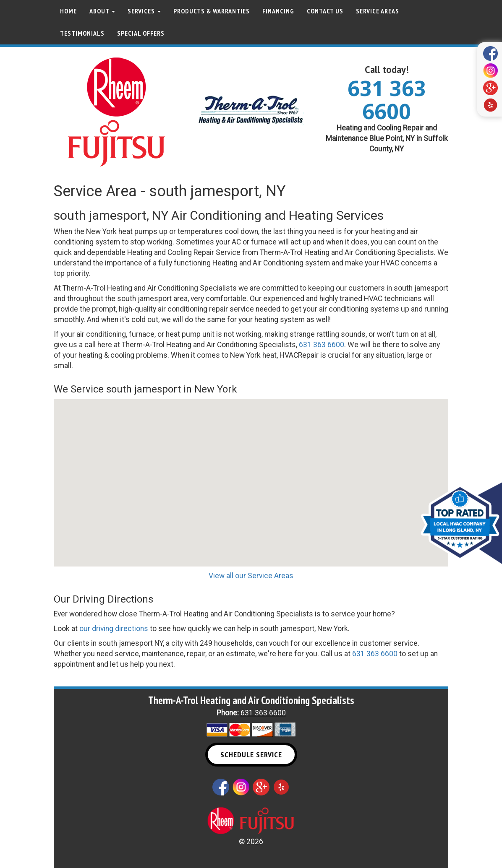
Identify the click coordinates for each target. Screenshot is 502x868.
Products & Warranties (212, 11)
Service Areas (378, 11)
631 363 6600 (387, 100)
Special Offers (141, 33)
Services (144, 11)
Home (68, 11)
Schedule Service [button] (251, 755)
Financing (278, 11)
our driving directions (114, 629)
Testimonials (82, 33)
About (102, 11)
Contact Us (325, 11)
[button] (251, 475)
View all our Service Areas (251, 576)
